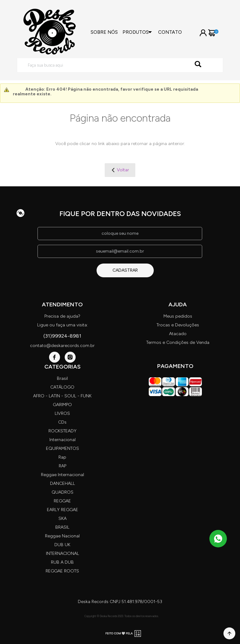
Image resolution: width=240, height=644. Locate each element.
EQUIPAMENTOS (62, 448)
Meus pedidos (178, 316)
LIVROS (62, 413)
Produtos (136, 32)
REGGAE (62, 501)
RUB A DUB (62, 562)
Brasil (62, 378)
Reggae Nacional (62, 536)
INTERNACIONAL (62, 553)
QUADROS (62, 492)
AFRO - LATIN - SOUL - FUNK (62, 396)
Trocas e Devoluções (178, 325)
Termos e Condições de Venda (178, 342)
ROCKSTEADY (62, 431)
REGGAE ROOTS (62, 571)
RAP (62, 466)
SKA (62, 518)
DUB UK (62, 545)
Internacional (62, 440)
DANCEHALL (62, 483)
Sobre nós (104, 32)
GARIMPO (62, 405)
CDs (62, 422)
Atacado (178, 334)
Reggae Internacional (62, 475)
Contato (170, 32)
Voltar (123, 170)
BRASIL (62, 527)
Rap (62, 457)
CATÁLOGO (62, 387)
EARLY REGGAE (62, 510)
